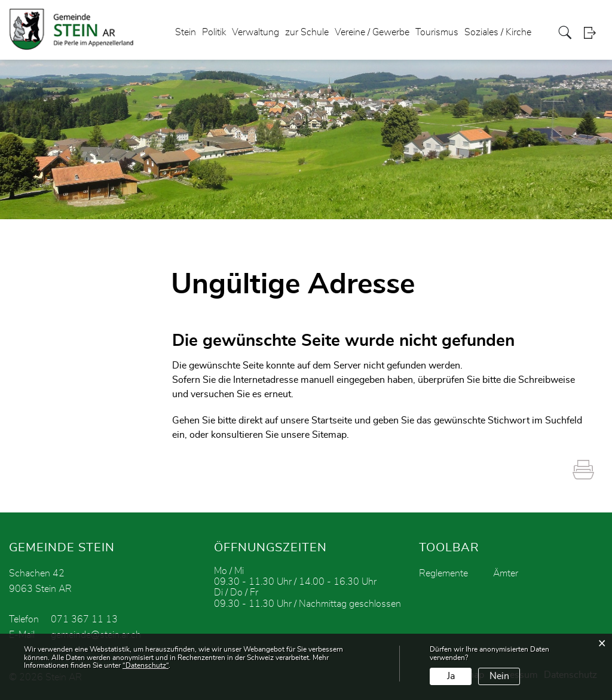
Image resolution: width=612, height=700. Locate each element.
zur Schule (307, 32)
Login (593, 33)
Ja (451, 676)
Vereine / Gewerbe (372, 32)
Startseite (332, 420)
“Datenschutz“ (146, 665)
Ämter (506, 573)
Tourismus (437, 32)
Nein (499, 676)
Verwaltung (255, 32)
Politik (214, 32)
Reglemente (443, 573)
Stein (186, 32)
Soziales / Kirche (498, 32)
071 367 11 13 (84, 619)
